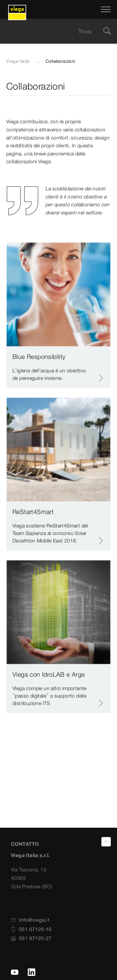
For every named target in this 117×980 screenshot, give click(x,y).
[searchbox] (53, 31)
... (38, 61)
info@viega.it (30, 920)
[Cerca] (107, 31)
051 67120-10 (31, 929)
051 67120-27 (31, 938)
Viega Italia (18, 61)
